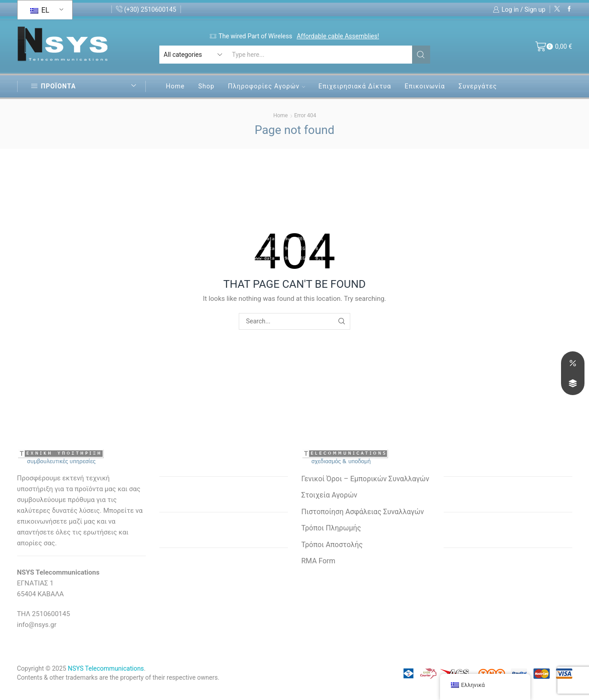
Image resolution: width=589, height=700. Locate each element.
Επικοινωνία (425, 86)
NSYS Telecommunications (106, 668)
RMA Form (318, 561)
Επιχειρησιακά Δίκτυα (355, 86)
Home (176, 86)
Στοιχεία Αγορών (329, 495)
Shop (206, 86)
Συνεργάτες (478, 86)
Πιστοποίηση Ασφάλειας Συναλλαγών (363, 512)
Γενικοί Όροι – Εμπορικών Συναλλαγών (365, 479)
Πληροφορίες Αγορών (266, 86)
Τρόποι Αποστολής (332, 545)
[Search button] (421, 55)
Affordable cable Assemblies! (338, 36)
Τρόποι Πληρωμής (331, 528)
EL (40, 10)
